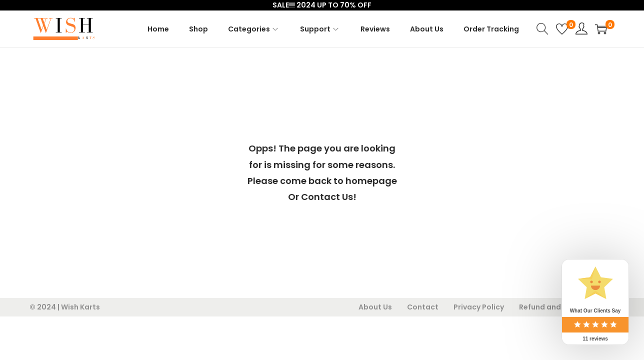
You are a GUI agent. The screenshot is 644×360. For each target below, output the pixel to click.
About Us (375, 307)
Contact (423, 307)
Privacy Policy (479, 307)
